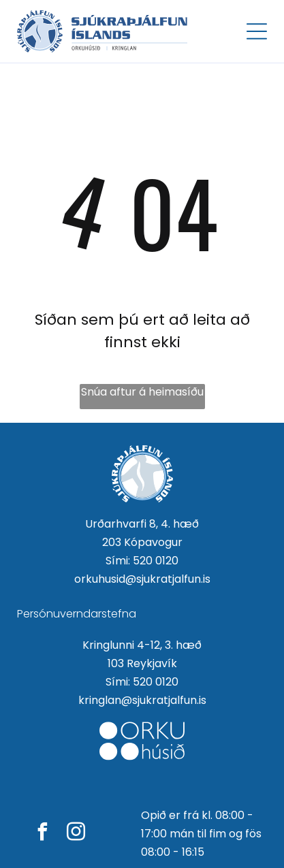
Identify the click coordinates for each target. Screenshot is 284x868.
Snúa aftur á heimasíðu (142, 392)
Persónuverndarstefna (77, 614)
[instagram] (76, 834)
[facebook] (42, 834)
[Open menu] (257, 31)
